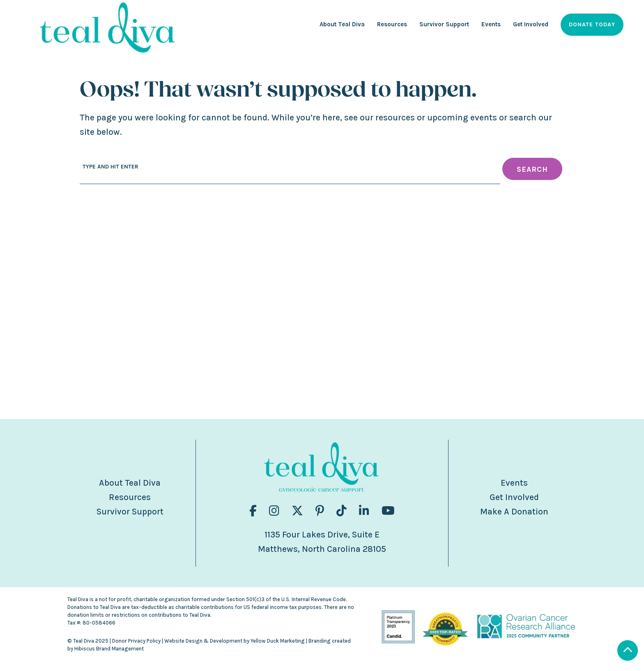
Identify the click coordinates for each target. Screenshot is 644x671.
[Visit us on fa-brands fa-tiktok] (342, 511)
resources (395, 118)
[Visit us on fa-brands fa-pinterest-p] (320, 511)
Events (514, 483)
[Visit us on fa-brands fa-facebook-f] (253, 511)
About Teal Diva (130, 483)
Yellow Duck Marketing (278, 641)
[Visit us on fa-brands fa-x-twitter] (297, 511)
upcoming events (462, 118)
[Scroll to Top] (628, 651)
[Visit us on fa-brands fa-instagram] (274, 511)
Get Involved (514, 497)
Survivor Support (130, 512)
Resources (130, 497)
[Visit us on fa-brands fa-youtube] (388, 511)
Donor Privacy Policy (136, 641)
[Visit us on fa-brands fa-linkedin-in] (364, 511)
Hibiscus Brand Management (109, 649)
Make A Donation (514, 512)
